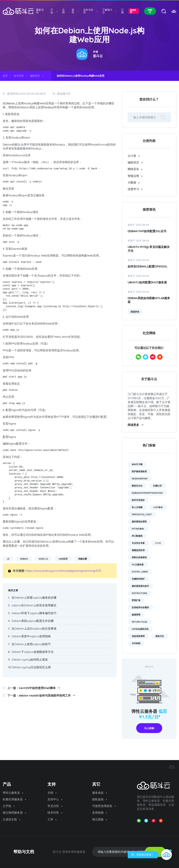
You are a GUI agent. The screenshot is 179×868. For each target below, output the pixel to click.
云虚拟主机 (11, 819)
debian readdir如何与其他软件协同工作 (47, 695)
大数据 (134, 182)
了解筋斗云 (109, 11)
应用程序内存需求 (140, 607)
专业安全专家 (138, 543)
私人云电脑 (137, 507)
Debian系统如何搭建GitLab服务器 (149, 300)
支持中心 (55, 799)
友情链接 (100, 813)
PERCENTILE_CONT (142, 514)
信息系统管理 (138, 636)
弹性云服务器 (13, 793)
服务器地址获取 (139, 522)
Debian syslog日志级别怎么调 (31, 667)
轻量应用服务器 (14, 799)
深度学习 (135, 189)
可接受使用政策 (104, 806)
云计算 (134, 156)
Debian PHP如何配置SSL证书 (147, 231)
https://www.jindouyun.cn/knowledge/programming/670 (63, 571)
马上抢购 (149, 728)
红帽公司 (158, 486)
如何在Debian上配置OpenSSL (148, 266)
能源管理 (136, 615)
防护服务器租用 (139, 471)
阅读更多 (136, 425)
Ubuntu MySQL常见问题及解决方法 (149, 249)
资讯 (75, 11)
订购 (122, 11)
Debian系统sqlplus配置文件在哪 (33, 621)
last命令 (158, 507)
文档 (63, 11)
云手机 (9, 806)
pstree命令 (138, 529)
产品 (54, 11)
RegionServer (140, 479)
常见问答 (55, 806)
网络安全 (135, 169)
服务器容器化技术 (140, 586)
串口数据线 (137, 536)
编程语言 (35, 76)
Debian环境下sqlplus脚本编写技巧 (34, 613)
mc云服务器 (138, 564)
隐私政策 (100, 799)
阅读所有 (135, 312)
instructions (140, 593)
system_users (140, 572)
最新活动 (40, 11)
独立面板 (100, 819)
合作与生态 (90, 11)
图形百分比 (137, 486)
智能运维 (135, 176)
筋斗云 (98, 56)
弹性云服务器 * (149, 714)
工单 (52, 819)
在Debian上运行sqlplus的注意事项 (34, 628)
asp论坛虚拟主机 (140, 629)
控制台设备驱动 (139, 557)
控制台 (150, 11)
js (33, 103)
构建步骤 (83, 559)
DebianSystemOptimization (147, 493)
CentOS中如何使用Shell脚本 (39, 688)
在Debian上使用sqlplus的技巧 (31, 644)
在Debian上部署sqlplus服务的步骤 (34, 598)
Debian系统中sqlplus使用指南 (31, 636)
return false (140, 622)
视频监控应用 (138, 550)
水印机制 (136, 643)
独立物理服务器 (14, 813)
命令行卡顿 (137, 464)
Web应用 (63, 559)
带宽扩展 (136, 600)
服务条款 (100, 793)
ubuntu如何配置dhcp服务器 (147, 282)
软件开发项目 (138, 500)
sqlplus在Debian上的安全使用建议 (34, 605)
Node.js (49, 107)
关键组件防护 (138, 579)
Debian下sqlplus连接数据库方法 (33, 652)
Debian (10, 103)
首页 (5, 76)
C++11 (158, 543)
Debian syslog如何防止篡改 (30, 659)
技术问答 (19, 76)
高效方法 (160, 636)
